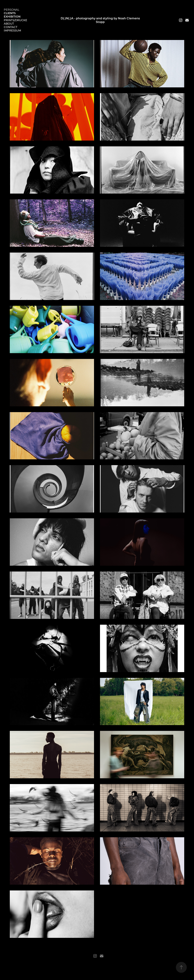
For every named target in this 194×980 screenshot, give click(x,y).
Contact (11, 27)
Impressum (12, 30)
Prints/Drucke (15, 20)
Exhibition (12, 16)
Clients (10, 13)
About (9, 24)
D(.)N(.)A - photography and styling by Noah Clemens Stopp (101, 20)
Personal (12, 10)
